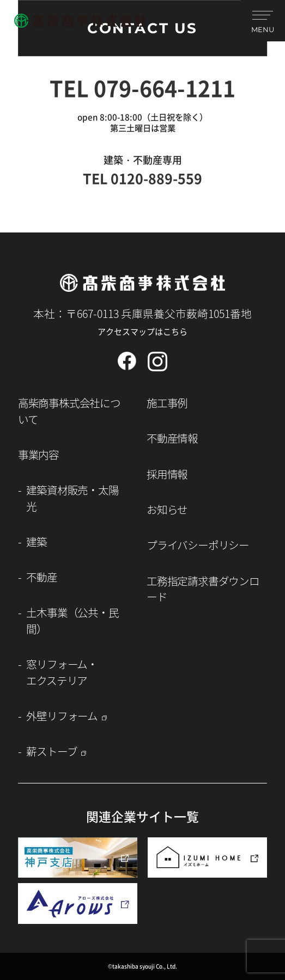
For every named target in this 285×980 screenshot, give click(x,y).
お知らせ (167, 509)
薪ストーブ (51, 751)
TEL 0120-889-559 (142, 178)
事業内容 (38, 454)
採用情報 (167, 474)
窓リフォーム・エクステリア (62, 672)
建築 (37, 541)
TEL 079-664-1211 (142, 88)
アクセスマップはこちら (142, 331)
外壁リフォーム (62, 716)
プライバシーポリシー (198, 545)
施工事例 (167, 403)
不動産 (41, 577)
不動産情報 (172, 438)
